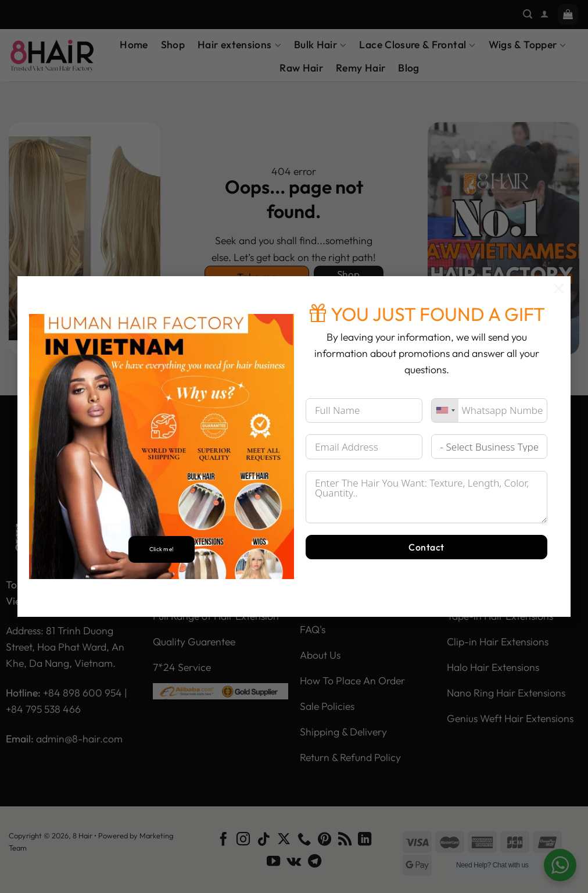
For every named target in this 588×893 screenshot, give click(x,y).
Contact (426, 547)
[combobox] (445, 411)
